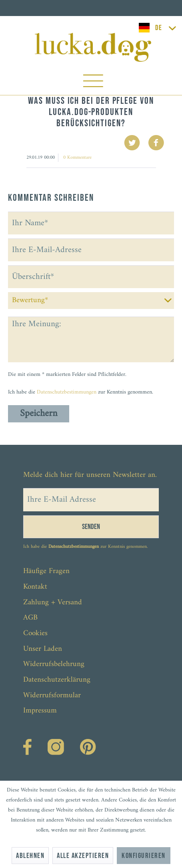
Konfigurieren (143, 856)
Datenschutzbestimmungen (67, 392)
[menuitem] (93, 83)
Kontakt (35, 587)
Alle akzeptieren (83, 856)
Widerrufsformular (52, 695)
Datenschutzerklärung (57, 680)
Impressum (40, 711)
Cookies (35, 633)
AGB (30, 618)
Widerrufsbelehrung (54, 664)
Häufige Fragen (46, 571)
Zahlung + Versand (53, 603)
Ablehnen (30, 856)
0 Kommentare (77, 158)
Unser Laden (43, 649)
